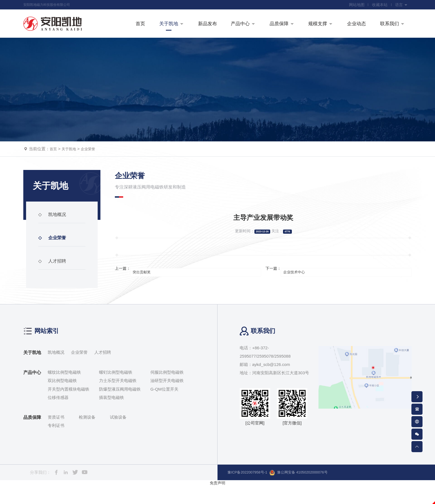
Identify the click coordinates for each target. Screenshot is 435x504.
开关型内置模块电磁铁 (69, 407)
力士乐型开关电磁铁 (118, 399)
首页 (54, 167)
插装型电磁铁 (112, 416)
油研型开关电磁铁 (167, 399)
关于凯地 (71, 167)
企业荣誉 (92, 167)
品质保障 (32, 436)
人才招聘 (54, 282)
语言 (401, 6)
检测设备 (87, 435)
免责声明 (217, 501)
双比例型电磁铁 (62, 399)
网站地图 (353, 6)
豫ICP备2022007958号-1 (251, 491)
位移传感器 (58, 416)
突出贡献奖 (145, 287)
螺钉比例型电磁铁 (116, 390)
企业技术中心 (298, 287)
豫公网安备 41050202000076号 (309, 491)
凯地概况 (54, 236)
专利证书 (56, 444)
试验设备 (118, 435)
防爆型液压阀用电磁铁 (120, 407)
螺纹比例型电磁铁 (64, 390)
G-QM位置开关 (164, 407)
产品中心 (32, 391)
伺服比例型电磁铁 (167, 390)
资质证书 (56, 435)
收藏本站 (378, 6)
